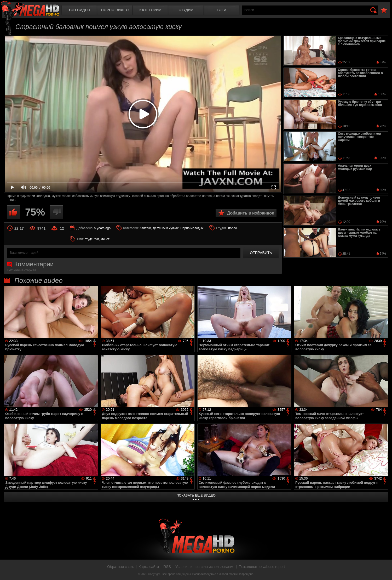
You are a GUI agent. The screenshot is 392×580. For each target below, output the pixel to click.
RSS (167, 567)
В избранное (384, 10)
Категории (151, 10)
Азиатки (145, 228)
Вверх (384, 570)
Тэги (221, 10)
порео (232, 228)
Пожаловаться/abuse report (262, 567)
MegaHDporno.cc (30, 9)
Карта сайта (149, 567)
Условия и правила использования (205, 567)
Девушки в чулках (166, 228)
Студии (186, 10)
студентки (92, 239)
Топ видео (79, 10)
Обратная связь (121, 567)
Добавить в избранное (251, 213)
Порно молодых (192, 228)
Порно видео (115, 10)
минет (105, 239)
